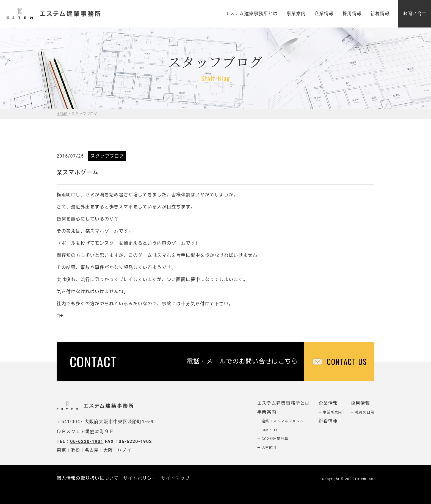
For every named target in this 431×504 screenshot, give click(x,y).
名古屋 (92, 450)
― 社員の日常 (363, 412)
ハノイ (125, 450)
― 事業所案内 (330, 412)
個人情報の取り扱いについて (88, 478)
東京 (61, 450)
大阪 (108, 450)
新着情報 (380, 14)
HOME (62, 114)
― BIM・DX (268, 430)
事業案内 (296, 14)
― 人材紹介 (267, 447)
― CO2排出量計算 (273, 439)
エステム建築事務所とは (251, 14)
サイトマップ (175, 478)
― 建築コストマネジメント (281, 421)
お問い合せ (415, 14)
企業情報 (324, 14)
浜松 (75, 450)
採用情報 (352, 14)
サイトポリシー (140, 478)
